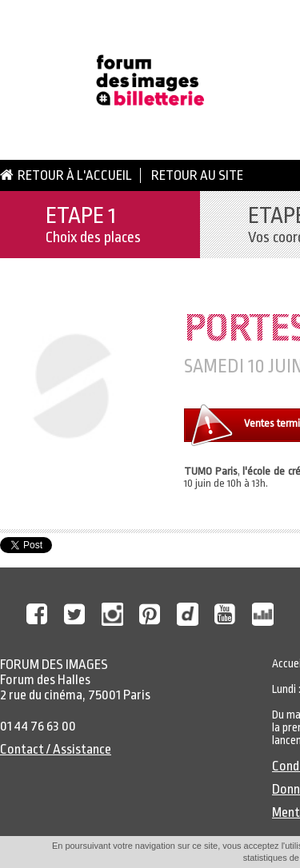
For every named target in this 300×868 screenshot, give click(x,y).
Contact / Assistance (56, 749)
